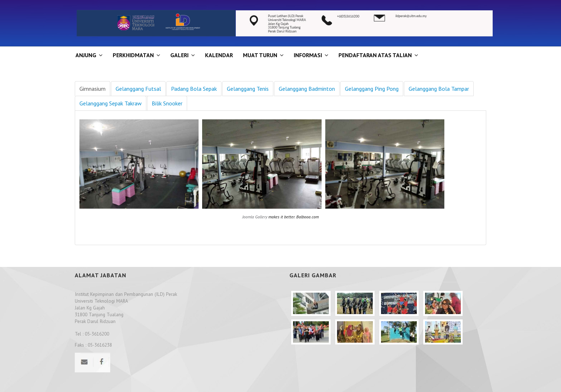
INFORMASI (308, 55)
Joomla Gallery (255, 217)
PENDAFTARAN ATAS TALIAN (375, 55)
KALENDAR (219, 55)
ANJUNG (86, 55)
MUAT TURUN (260, 55)
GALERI (179, 55)
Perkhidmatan (133, 55)
